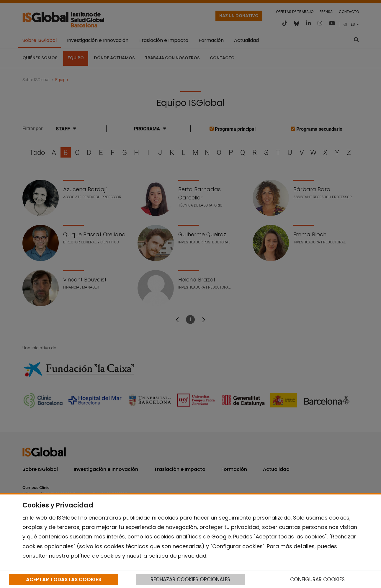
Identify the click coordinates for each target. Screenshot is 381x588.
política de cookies (96, 556)
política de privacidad (177, 556)
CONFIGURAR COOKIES (317, 579)
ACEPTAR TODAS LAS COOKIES (64, 579)
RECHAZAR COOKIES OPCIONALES (190, 579)
